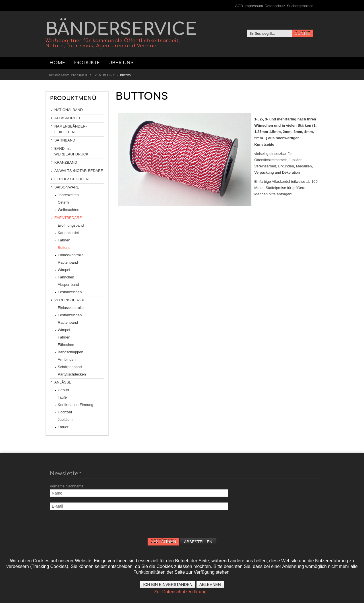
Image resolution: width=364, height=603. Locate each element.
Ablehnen (210, 584)
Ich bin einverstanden (168, 584)
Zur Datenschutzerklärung (180, 592)
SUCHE (302, 33)
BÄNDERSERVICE (121, 34)
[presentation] (93, 527)
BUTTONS (142, 96)
